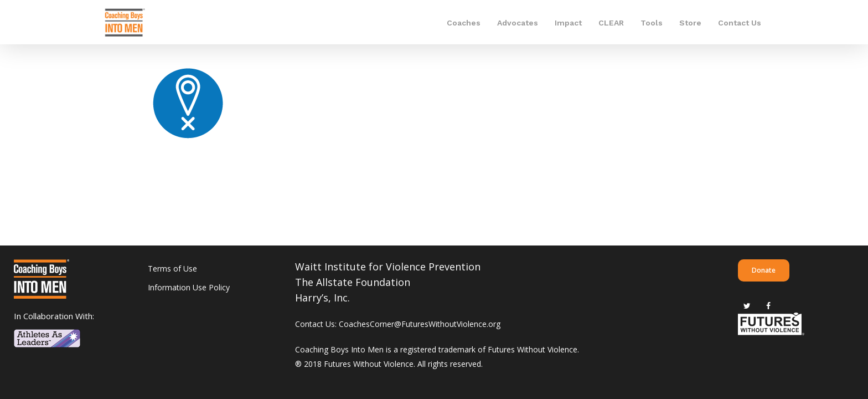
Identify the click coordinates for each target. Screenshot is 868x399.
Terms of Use (172, 268)
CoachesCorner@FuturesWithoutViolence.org (420, 324)
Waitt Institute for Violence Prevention (388, 267)
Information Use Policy (189, 287)
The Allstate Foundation (353, 282)
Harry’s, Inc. (322, 298)
